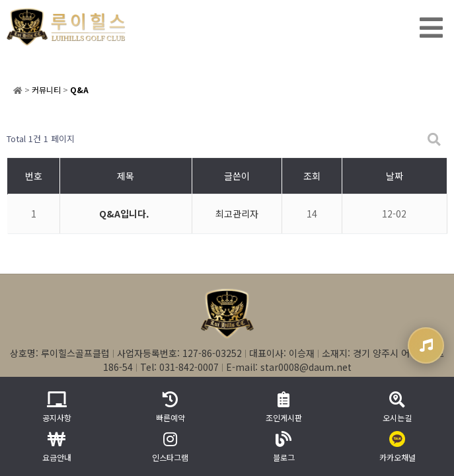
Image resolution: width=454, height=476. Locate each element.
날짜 (395, 176)
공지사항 (57, 407)
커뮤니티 (46, 90)
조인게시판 (284, 407)
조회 (312, 176)
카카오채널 (397, 447)
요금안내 (57, 447)
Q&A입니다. (124, 214)
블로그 (284, 447)
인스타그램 (170, 447)
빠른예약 (170, 407)
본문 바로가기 (0, 0)
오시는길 (397, 407)
